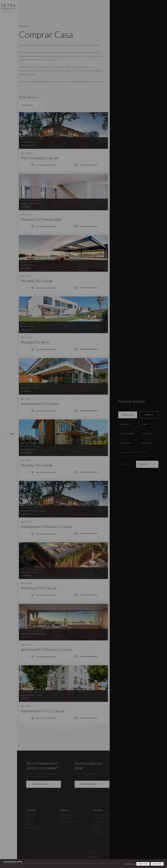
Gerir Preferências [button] (130, 864)
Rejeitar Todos (143, 864)
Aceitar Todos (157, 864)
